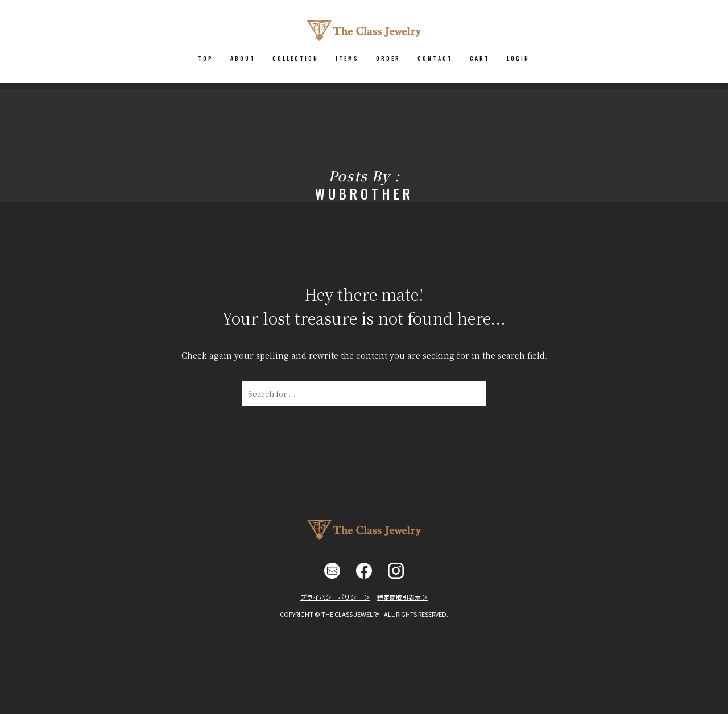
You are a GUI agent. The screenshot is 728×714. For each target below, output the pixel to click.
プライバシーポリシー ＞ (335, 597)
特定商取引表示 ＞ (403, 597)
